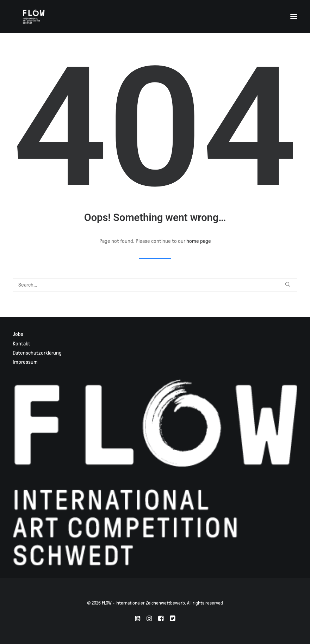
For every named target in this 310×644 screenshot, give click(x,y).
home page (199, 241)
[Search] (155, 285)
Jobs (18, 334)
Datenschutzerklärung (37, 353)
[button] (294, 17)
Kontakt (21, 344)
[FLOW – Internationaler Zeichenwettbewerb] (34, 17)
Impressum (25, 362)
